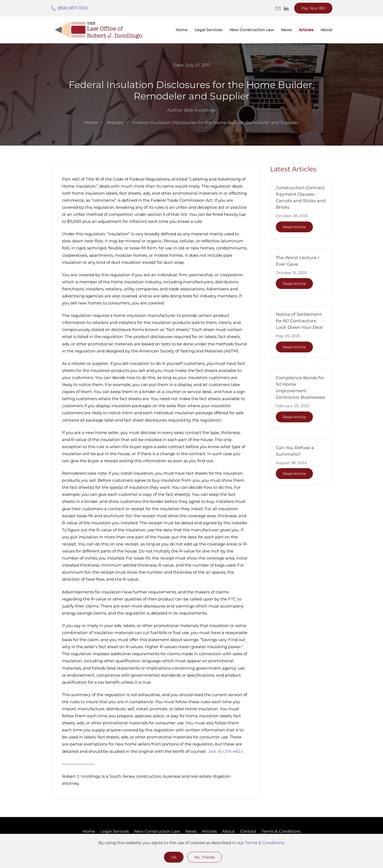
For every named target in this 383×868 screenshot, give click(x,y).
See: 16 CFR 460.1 (226, 751)
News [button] (286, 30)
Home (182, 30)
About (228, 831)
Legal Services (209, 30)
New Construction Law (252, 30)
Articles (209, 831)
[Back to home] (98, 30)
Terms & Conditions (281, 831)
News (191, 831)
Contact (248, 831)
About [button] (326, 30)
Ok (174, 857)
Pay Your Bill (313, 8)
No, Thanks (205, 857)
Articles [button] (306, 30)
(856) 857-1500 (69, 8)
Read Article (294, 227)
